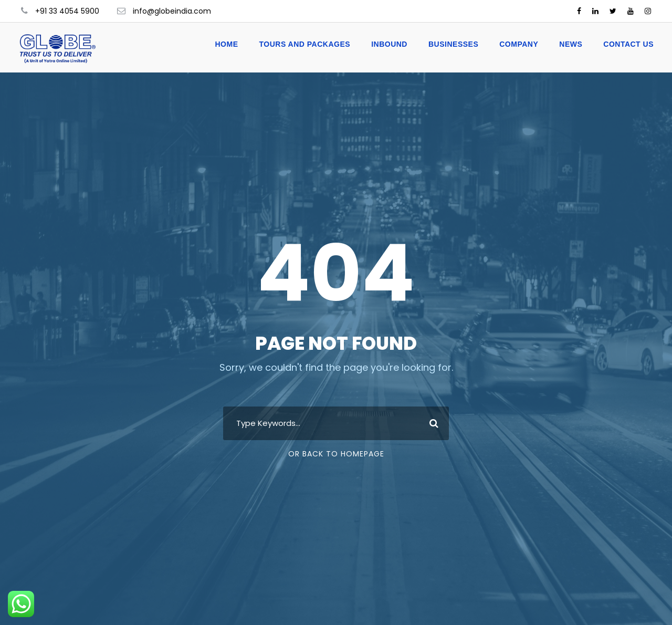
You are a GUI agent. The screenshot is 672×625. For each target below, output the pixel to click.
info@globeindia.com (172, 11)
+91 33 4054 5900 (67, 11)
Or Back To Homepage (336, 454)
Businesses (453, 44)
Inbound (389, 44)
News (571, 44)
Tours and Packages (304, 44)
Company (519, 44)
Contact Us (628, 44)
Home (226, 44)
